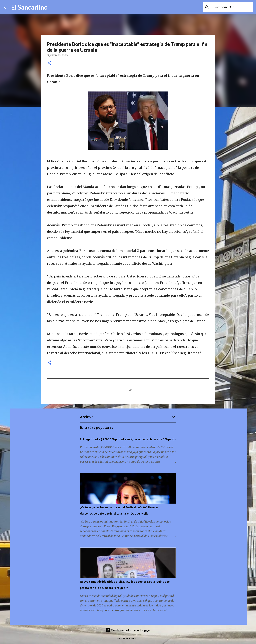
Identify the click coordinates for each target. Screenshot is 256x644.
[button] (49, 63)
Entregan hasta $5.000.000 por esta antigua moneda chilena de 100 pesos (128, 439)
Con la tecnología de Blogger (128, 630)
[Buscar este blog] (232, 7)
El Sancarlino (29, 7)
